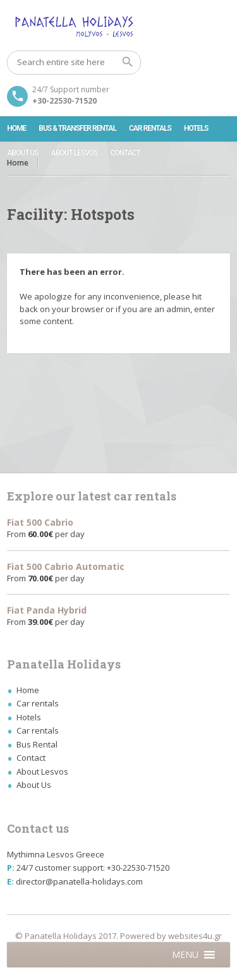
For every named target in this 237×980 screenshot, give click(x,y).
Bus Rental (37, 744)
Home (16, 128)
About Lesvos (75, 153)
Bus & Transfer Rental (77, 128)
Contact (125, 153)
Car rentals (150, 128)
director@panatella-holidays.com (79, 881)
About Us (22, 153)
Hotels (196, 128)
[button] (185, 955)
